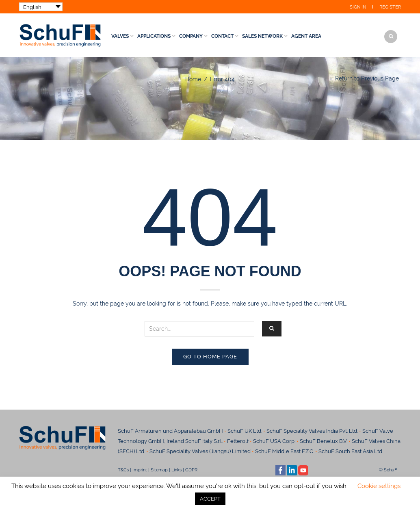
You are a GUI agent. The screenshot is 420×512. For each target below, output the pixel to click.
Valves (120, 36)
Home (193, 79)
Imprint (140, 470)
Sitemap (159, 470)
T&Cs (123, 470)
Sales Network (262, 36)
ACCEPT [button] (210, 499)
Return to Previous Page (367, 78)
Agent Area (306, 36)
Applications (154, 36)
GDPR (191, 470)
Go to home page (210, 357)
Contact (222, 36)
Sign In (358, 7)
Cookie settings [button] (379, 486)
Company (191, 36)
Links (176, 470)
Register (390, 7)
